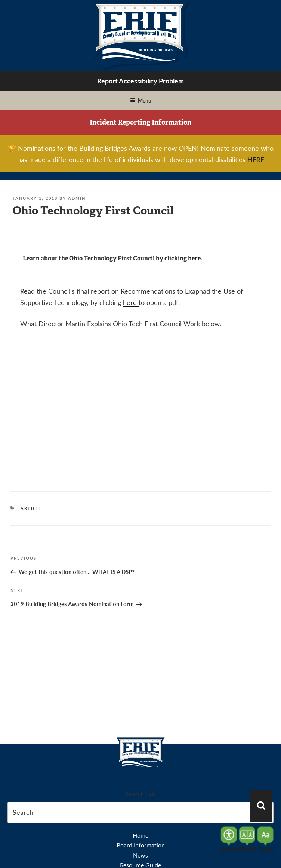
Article (31, 508)
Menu (141, 100)
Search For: (140, 793)
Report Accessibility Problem (140, 81)
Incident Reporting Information (140, 122)
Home (140, 835)
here (194, 258)
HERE (256, 159)
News (140, 855)
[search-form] (140, 812)
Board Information (141, 845)
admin (77, 198)
